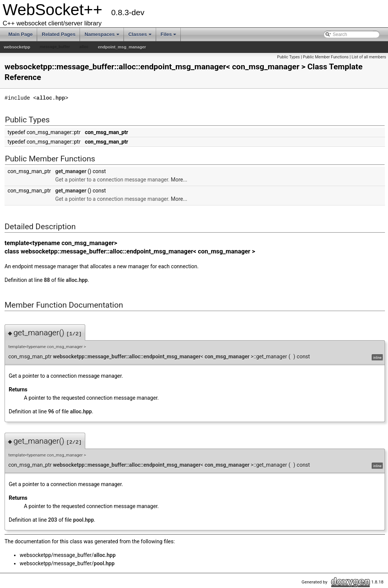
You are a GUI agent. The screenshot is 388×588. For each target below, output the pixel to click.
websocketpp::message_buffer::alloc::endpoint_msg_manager (127, 357)
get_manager (71, 171)
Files (169, 34)
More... (179, 180)
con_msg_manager (227, 357)
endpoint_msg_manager (122, 47)
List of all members (369, 57)
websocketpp (17, 47)
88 (47, 280)
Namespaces (102, 34)
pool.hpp (84, 520)
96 (51, 411)
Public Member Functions (326, 57)
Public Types (288, 57)
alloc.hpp (51, 98)
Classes (140, 34)
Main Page (20, 34)
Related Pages (59, 34)
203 (53, 520)
